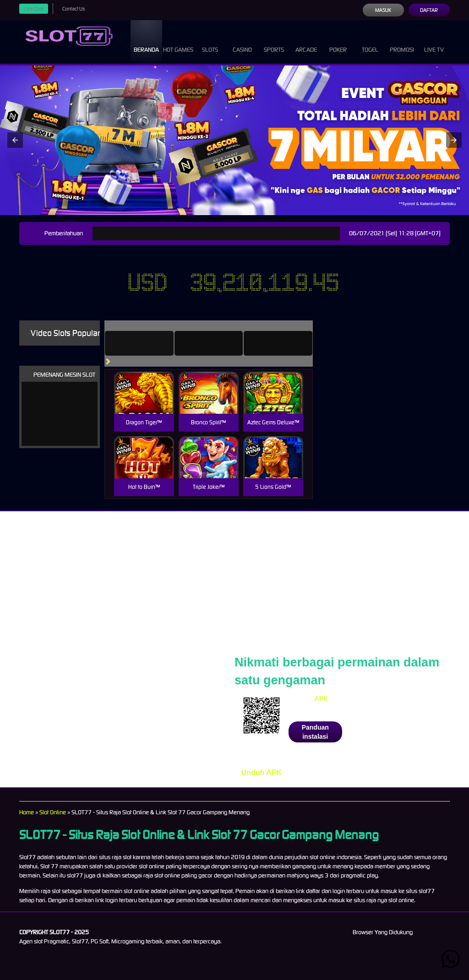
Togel (370, 41)
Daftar (429, 10)
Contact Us (74, 9)
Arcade (306, 41)
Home (27, 812)
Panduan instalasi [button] (315, 732)
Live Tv (434, 41)
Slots (210, 41)
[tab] (139, 343)
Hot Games (178, 41)
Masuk (383, 10)
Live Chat (34, 9)
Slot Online (53, 812)
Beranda (146, 41)
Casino (242, 41)
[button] (15, 140)
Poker (338, 41)
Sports (274, 41)
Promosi (402, 41)
